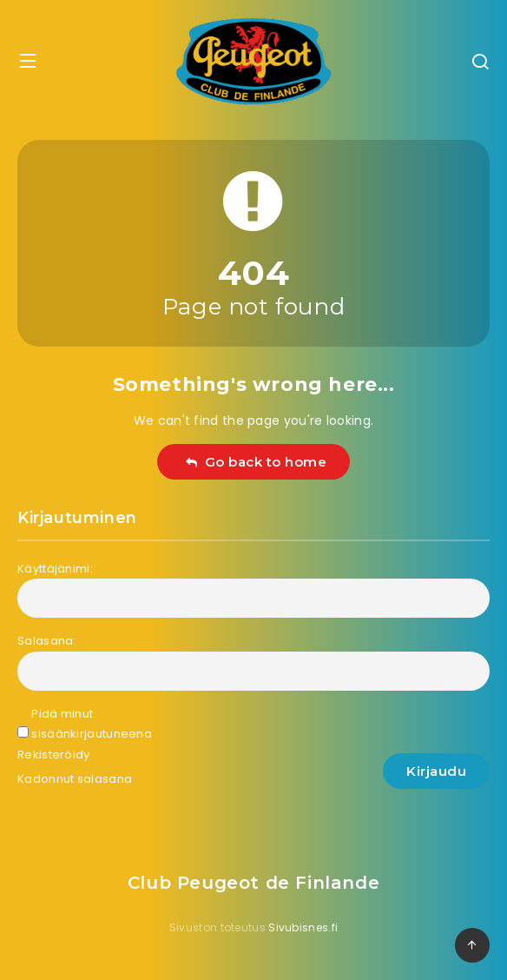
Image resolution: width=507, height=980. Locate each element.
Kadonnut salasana (75, 779)
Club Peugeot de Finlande (253, 883)
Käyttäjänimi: (55, 569)
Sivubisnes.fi (303, 927)
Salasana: (47, 641)
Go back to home (256, 462)
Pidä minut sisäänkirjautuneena (92, 724)
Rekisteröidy (54, 755)
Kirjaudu (436, 771)
